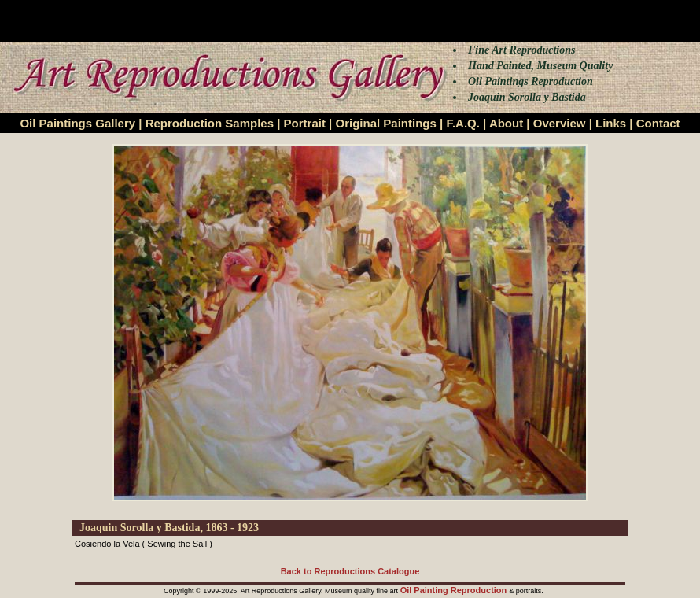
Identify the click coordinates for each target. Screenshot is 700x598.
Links (611, 123)
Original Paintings (385, 123)
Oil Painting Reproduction (455, 590)
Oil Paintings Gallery (77, 123)
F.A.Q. (463, 123)
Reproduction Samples (210, 123)
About (506, 123)
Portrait (305, 123)
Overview (560, 123)
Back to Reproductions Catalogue (350, 571)
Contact (658, 123)
